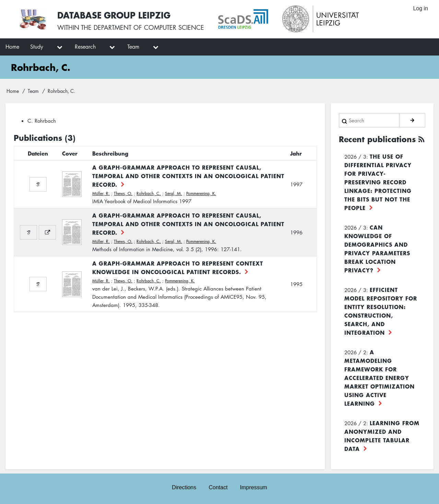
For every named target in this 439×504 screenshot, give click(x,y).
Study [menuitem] (37, 47)
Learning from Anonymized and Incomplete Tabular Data (382, 436)
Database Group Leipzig (114, 15)
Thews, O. (123, 193)
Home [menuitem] (12, 47)
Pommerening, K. (201, 193)
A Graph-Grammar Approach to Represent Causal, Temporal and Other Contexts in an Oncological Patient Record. (188, 176)
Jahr (296, 153)
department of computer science (149, 27)
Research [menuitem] (85, 47)
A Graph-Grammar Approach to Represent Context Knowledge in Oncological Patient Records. (178, 267)
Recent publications (377, 139)
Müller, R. (101, 193)
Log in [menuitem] (420, 8)
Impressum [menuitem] (254, 487)
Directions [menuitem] (184, 487)
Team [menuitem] (133, 47)
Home (13, 91)
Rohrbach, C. (149, 193)
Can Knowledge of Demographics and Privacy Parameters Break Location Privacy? (377, 249)
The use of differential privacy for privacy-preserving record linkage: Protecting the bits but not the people (378, 182)
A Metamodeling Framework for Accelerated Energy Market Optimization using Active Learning (379, 378)
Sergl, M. (174, 193)
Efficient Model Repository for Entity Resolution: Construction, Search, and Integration (381, 311)
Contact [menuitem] (218, 487)
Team (33, 91)
